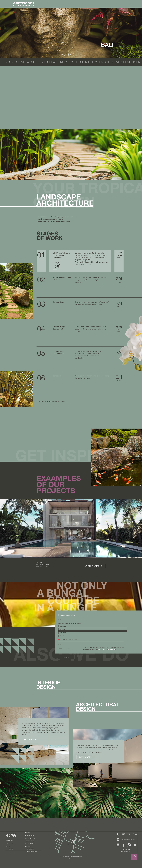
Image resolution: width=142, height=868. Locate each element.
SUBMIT (66, 657)
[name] (91, 620)
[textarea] (91, 651)
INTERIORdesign (48, 685)
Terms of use (126, 849)
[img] (76, 842)
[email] (91, 644)
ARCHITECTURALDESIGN (98, 706)
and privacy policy (126, 851)
